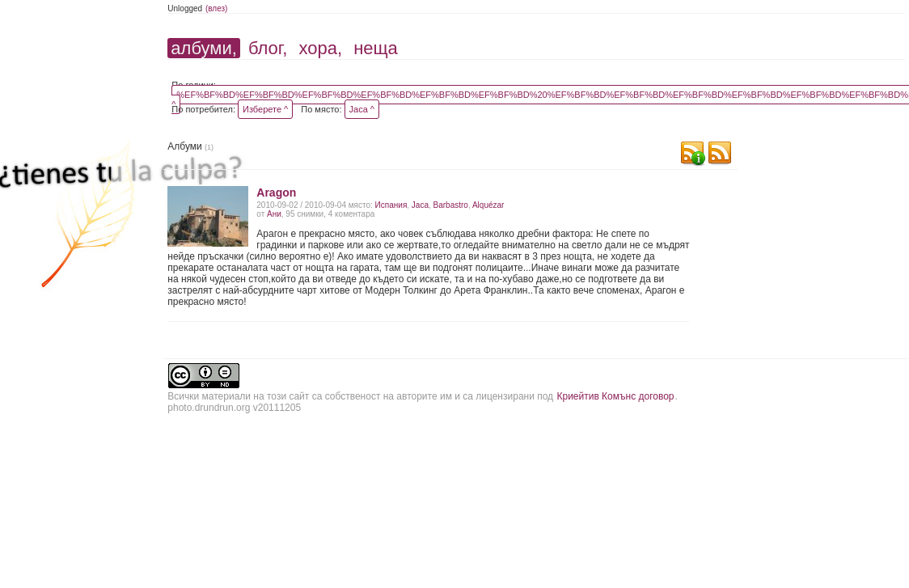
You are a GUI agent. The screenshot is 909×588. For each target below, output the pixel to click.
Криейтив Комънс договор (615, 396)
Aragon (276, 192)
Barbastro (451, 205)
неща (376, 48)
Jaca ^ (362, 109)
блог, (268, 48)
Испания (391, 205)
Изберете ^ (265, 109)
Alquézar (488, 205)
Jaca (420, 205)
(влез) (217, 8)
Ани (274, 214)
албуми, (203, 48)
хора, (320, 48)
